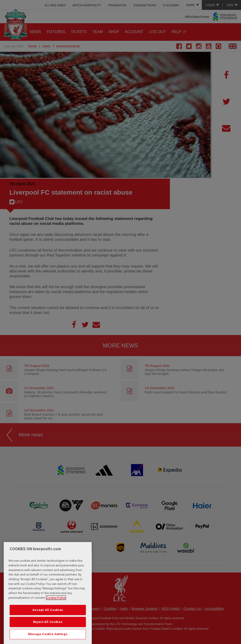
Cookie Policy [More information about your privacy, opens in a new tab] (56, 608)
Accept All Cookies (48, 620)
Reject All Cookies (48, 632)
